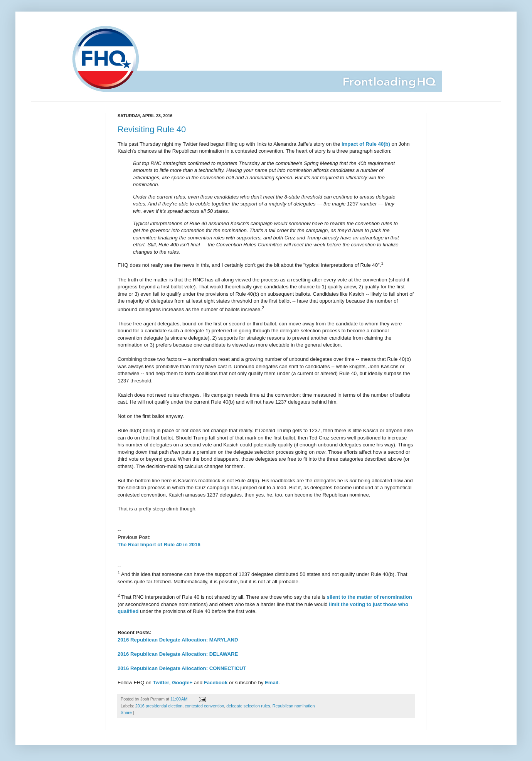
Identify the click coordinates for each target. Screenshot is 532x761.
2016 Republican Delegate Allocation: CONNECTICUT (182, 668)
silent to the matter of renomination (370, 597)
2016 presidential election (159, 706)
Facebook (216, 683)
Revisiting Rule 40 (152, 129)
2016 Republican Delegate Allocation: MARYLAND (178, 640)
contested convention (204, 706)
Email (272, 683)
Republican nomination (294, 706)
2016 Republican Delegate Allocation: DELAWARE (178, 654)
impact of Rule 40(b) (366, 144)
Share (126, 712)
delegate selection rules (248, 706)
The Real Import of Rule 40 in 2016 (159, 545)
